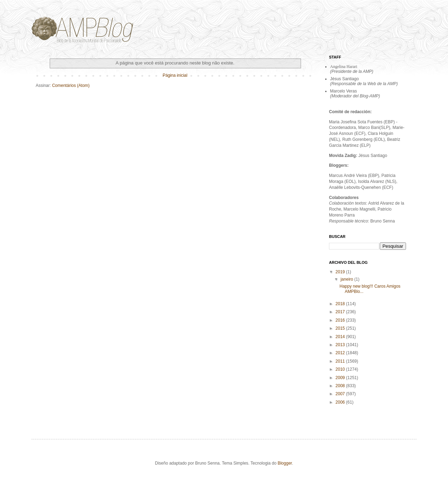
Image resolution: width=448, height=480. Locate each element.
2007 (341, 394)
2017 (341, 312)
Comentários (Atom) (71, 85)
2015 (341, 328)
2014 (341, 337)
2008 (341, 386)
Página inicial (175, 75)
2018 (341, 304)
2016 (341, 320)
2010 (341, 369)
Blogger (285, 463)
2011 (341, 361)
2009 (341, 378)
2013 (341, 345)
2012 (341, 353)
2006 (341, 402)
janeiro (347, 279)
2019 (341, 272)
